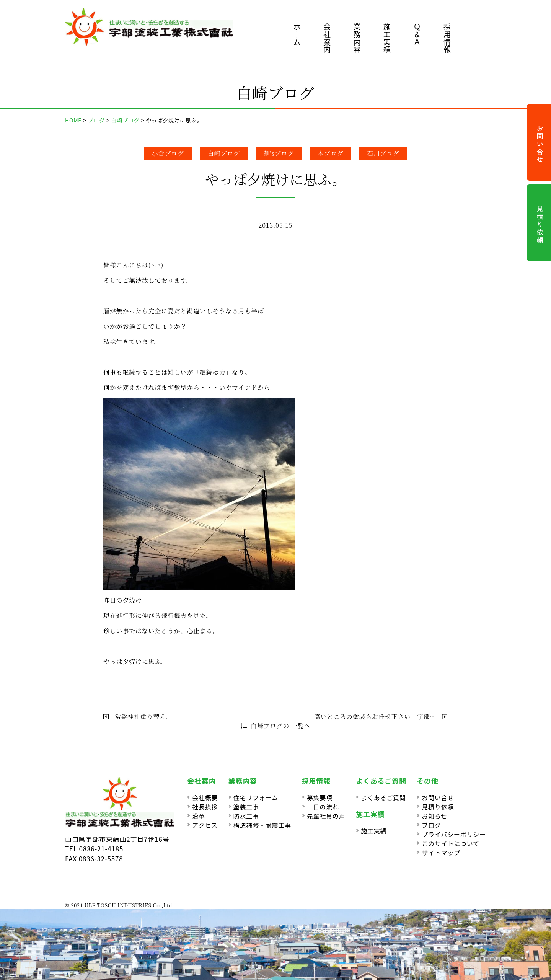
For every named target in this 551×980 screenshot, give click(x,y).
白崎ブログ (224, 153)
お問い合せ (438, 797)
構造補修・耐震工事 (262, 825)
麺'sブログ (279, 153)
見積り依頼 (438, 807)
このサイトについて (451, 843)
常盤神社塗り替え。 (138, 717)
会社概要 (205, 797)
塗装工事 (246, 807)
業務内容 (357, 38)
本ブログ (330, 153)
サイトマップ (441, 853)
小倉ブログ (168, 153)
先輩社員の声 (326, 816)
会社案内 (327, 38)
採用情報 (447, 38)
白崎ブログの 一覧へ (276, 726)
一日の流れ (323, 807)
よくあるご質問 (383, 797)
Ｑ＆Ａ (417, 34)
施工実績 (387, 38)
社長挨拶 (205, 807)
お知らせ (434, 816)
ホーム (297, 34)
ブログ (431, 825)
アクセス (205, 825)
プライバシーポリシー (454, 834)
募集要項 (320, 797)
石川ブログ (383, 153)
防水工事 (246, 816)
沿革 (199, 816)
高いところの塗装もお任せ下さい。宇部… (381, 717)
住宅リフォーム (256, 797)
